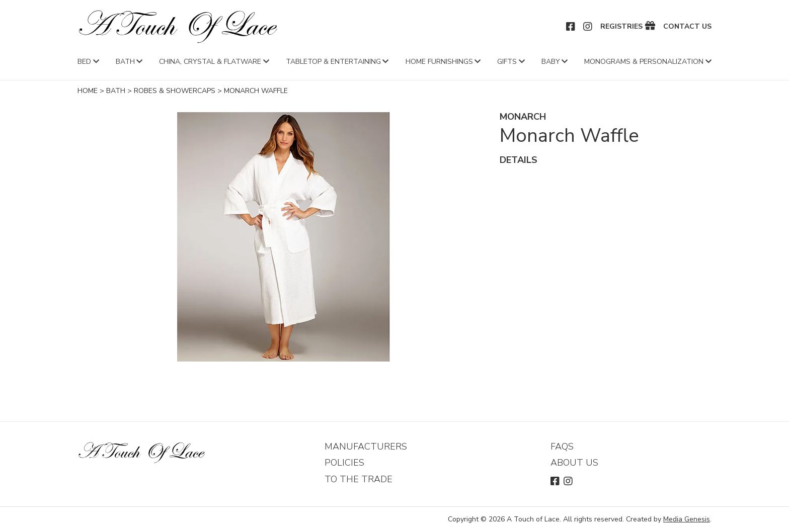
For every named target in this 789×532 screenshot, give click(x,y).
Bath (125, 62)
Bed (84, 62)
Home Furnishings (439, 62)
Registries (621, 27)
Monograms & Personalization (644, 62)
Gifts (507, 62)
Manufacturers (366, 447)
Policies (344, 463)
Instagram (588, 27)
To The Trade (359, 479)
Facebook (571, 27)
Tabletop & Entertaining (333, 62)
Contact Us (687, 27)
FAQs (562, 447)
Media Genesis (687, 519)
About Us (574, 463)
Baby (551, 62)
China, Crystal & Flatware (210, 62)
